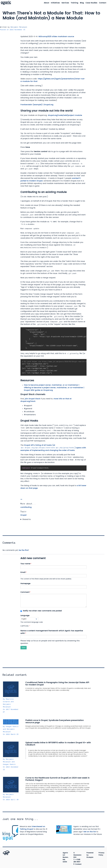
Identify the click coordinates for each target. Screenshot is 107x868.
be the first (24, 550)
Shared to (27, 519)
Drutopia (90, 857)
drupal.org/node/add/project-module (65, 115)
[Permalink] (21, 499)
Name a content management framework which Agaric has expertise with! (52, 632)
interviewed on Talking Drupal (32, 828)
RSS (75, 857)
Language (25, 616)
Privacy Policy (102, 854)
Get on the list (90, 832)
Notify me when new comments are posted (41, 611)
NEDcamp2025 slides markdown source (56, 37)
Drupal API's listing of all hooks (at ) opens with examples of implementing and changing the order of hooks (53, 448)
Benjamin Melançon (19, 27)
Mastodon (77, 855)
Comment (25, 592)
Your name (25, 564)
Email (23, 572)
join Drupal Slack (32, 399)
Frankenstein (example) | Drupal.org (37, 105)
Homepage (25, 584)
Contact (78, 864)
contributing (26, 507)
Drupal (23, 515)
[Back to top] (4, 855)
